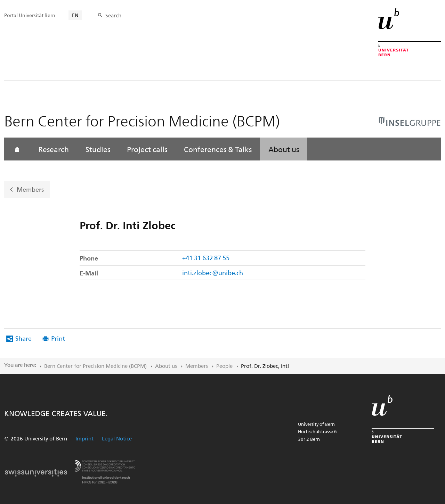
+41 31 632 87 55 (206, 258)
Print (58, 338)
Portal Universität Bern (30, 15)
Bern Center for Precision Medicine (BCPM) (95, 366)
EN (75, 15)
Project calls (147, 149)
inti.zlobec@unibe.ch (213, 272)
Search (113, 15)
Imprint (84, 438)
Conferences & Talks (218, 149)
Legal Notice (117, 438)
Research (54, 149)
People (224, 366)
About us (284, 149)
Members (30, 189)
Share (23, 338)
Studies (98, 149)
